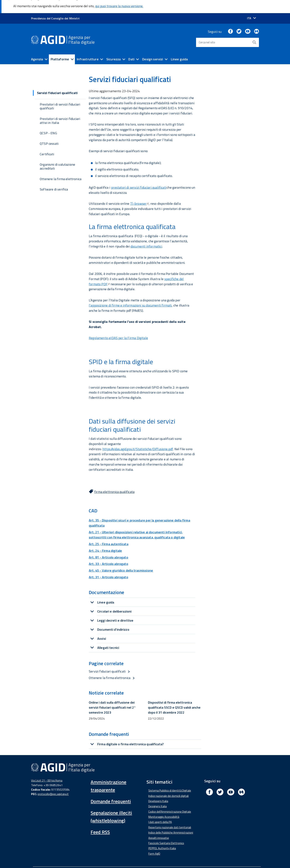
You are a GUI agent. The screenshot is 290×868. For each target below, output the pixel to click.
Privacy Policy (171, 859)
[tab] (142, 589)
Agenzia (37, 46)
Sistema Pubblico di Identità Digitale (170, 777)
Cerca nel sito (207, 29)
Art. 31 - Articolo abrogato (108, 564)
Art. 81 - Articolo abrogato (108, 544)
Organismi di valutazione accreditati (57, 153)
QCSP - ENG (48, 120)
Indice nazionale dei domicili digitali (168, 783)
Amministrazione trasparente (108, 773)
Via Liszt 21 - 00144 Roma (47, 767)
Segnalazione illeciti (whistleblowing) (111, 803)
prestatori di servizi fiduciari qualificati (139, 174)
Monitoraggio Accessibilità (164, 804)
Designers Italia (157, 793)
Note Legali (149, 859)
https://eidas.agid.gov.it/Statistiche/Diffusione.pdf (138, 436)
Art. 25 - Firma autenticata (109, 531)
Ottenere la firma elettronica (61, 166)
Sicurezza (114, 46)
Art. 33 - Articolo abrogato (108, 551)
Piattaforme (60, 46)
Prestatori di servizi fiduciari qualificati (60, 93)
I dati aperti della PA (160, 809)
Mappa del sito (195, 859)
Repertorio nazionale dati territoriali (170, 814)
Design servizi (153, 46)
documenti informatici (146, 233)
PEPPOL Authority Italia (162, 835)
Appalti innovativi (159, 825)
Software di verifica (54, 176)
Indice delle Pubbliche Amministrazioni (171, 819)
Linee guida (179, 46)
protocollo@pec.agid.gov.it (53, 781)
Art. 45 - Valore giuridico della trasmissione (121, 557)
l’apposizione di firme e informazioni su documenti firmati (130, 292)
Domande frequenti (111, 788)
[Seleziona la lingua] (252, 5)
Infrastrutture (88, 46)
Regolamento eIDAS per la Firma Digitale (118, 325)
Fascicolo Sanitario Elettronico (166, 830)
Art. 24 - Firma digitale (105, 537)
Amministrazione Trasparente (94, 859)
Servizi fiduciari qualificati (107, 658)
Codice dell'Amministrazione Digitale (170, 798)
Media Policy (127, 859)
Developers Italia (158, 788)
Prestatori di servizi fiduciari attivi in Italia (60, 107)
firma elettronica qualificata (114, 479)
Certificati (47, 141)
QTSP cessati (49, 130)
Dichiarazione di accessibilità (51, 859)
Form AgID (154, 840)
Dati (131, 46)
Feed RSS (100, 819)
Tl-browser (139, 190)
